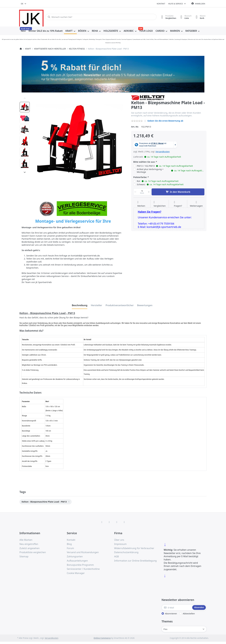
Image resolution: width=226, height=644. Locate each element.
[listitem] (79, 143)
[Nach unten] (25, 172)
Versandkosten (163, 152)
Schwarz (160, 184)
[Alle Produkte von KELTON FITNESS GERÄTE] (148, 97)
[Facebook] (102, 522)
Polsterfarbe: (140, 177)
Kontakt (161, 4)
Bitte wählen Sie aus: (144, 162)
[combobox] (24, 4)
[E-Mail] (177, 608)
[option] (25, 107)
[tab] (80, 305)
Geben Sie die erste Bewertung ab (165, 121)
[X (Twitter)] (109, 522)
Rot (158, 181)
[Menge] (142, 192)
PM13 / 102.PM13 (165, 166)
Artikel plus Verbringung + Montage (171, 171)
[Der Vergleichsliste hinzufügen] (160, 204)
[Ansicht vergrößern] (79, 143)
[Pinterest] (124, 522)
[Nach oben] (25, 98)
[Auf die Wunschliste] (141, 204)
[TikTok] (117, 522)
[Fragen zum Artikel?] (178, 204)
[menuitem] (23, 31)
